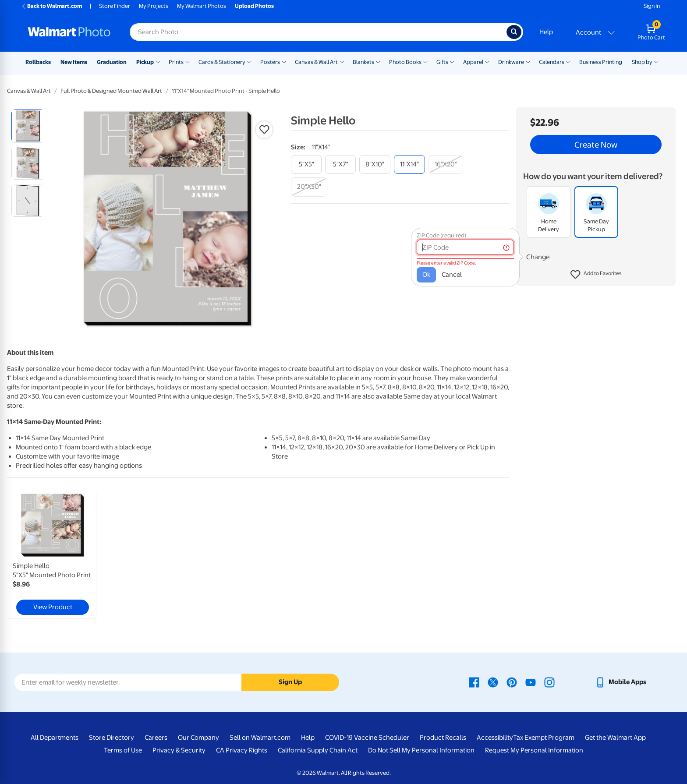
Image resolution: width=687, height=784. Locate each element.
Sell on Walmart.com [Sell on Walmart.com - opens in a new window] (260, 738)
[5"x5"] (306, 164)
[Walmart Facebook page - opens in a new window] (474, 682)
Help (546, 32)
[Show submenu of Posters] (284, 61)
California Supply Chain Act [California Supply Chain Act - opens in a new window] (318, 750)
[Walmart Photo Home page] (69, 32)
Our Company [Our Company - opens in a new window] (198, 738)
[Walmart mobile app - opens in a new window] (621, 682)
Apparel (473, 62)
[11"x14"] (409, 164)
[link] (53, 555)
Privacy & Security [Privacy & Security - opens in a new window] (179, 750)
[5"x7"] (340, 164)
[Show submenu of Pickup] (158, 61)
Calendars (552, 62)
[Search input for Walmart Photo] (318, 32)
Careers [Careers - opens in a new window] (156, 738)
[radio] (28, 126)
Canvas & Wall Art (316, 62)
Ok (426, 275)
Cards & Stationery (222, 62)
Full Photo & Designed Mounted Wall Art (111, 91)
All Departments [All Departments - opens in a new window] (55, 738)
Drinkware (511, 62)
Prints (176, 62)
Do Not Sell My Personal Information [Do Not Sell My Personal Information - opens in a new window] (421, 750)
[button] (596, 275)
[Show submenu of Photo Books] (425, 61)
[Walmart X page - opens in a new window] (493, 682)
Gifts (442, 62)
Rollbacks (38, 62)
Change (538, 257)
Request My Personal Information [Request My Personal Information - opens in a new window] (534, 750)
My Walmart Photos (202, 6)
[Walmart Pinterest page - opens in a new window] (512, 682)
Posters (270, 62)
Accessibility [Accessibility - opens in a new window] (495, 738)
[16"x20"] (446, 164)
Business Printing (601, 62)
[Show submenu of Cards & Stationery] (249, 61)
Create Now (596, 145)
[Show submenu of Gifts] (452, 61)
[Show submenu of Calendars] (568, 61)
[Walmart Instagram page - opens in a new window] (549, 682)
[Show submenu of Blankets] (378, 61)
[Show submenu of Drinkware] (528, 61)
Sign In (652, 6)
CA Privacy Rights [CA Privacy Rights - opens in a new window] (242, 750)
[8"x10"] (375, 164)
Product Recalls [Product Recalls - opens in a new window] (443, 738)
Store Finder (115, 6)
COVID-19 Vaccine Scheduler (367, 738)
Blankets (363, 62)
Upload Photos (254, 6)
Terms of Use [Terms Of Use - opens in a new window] (123, 750)
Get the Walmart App (615, 738)
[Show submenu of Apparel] (487, 61)
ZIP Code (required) (441, 235)
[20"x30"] (309, 187)
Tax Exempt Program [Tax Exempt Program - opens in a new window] (544, 738)
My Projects (154, 6)
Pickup (145, 62)
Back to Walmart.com (51, 6)
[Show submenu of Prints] (188, 61)
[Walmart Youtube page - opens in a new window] (531, 682)
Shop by (642, 62)
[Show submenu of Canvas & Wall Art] (342, 61)
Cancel (452, 275)
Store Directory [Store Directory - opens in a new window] (112, 738)
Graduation (112, 62)
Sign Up (290, 682)
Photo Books (405, 62)
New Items (74, 62)
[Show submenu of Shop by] (656, 61)
